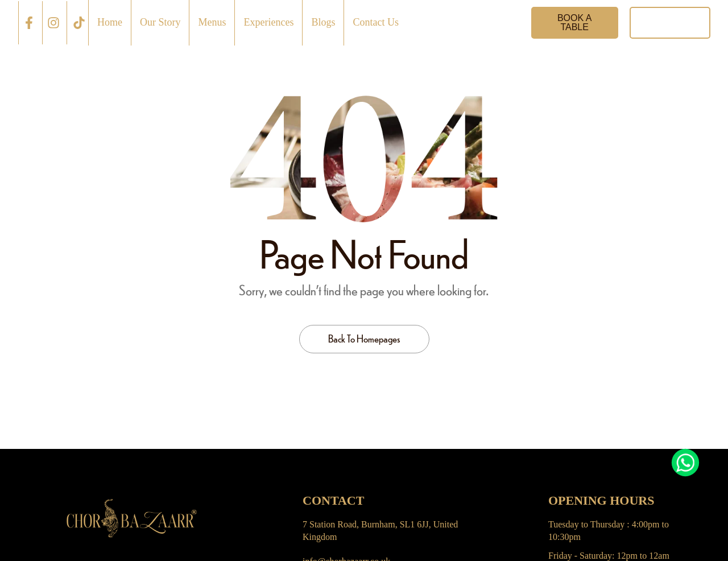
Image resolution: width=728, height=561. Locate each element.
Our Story (160, 22)
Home (110, 22)
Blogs (323, 22)
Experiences (268, 22)
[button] (575, 23)
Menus (212, 22)
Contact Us (376, 22)
